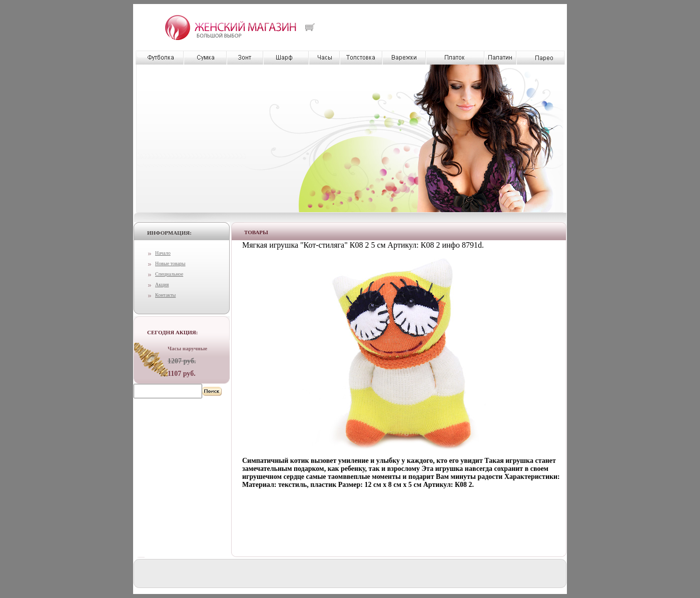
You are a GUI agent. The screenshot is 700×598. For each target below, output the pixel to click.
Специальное (169, 274)
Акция (162, 284)
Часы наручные (187, 348)
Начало (163, 253)
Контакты (165, 295)
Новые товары (170, 263)
